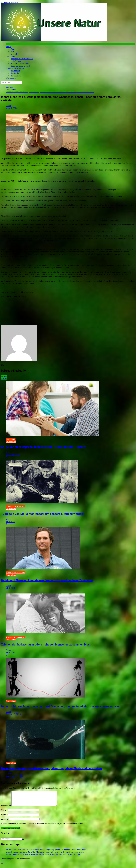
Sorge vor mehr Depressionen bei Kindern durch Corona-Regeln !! (43, 447)
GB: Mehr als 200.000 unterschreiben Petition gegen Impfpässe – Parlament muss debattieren (46, 852)
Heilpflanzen (16, 61)
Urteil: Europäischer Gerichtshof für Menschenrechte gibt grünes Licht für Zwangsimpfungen (45, 855)
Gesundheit (11, 56)
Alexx (8, 106)
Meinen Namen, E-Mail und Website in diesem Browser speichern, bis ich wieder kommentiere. (44, 826)
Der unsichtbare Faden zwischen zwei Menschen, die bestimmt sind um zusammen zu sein (60, 706)
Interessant (11, 78)
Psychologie (16, 75)
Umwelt (14, 54)
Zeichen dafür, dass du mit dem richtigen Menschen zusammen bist (45, 645)
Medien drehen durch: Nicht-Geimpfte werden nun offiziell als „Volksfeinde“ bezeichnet (43, 857)
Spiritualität (15, 73)
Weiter (4, 378)
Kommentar (6, 808)
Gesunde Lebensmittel (20, 66)
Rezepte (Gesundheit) (20, 63)
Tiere (13, 49)
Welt (13, 51)
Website (5, 822)
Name (4, 813)
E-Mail (4, 817)
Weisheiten (15, 71)
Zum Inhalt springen (9, 2)
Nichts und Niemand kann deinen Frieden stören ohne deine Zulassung (47, 580)
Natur (8, 47)
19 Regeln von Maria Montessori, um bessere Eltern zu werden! (42, 514)
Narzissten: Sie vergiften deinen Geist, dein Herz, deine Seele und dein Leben (51, 768)
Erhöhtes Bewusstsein (15, 68)
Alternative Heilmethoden (22, 59)
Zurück (4, 376)
